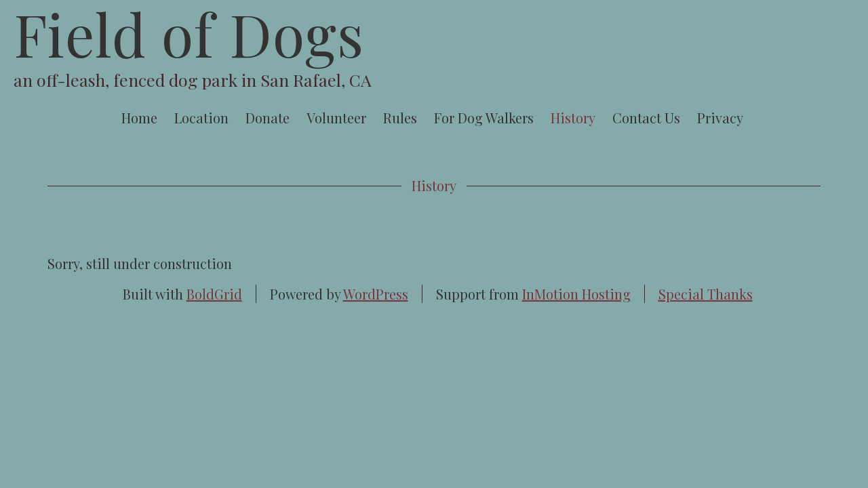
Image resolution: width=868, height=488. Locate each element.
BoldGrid (214, 294)
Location (201, 118)
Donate (268, 118)
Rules (400, 118)
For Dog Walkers (484, 118)
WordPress (376, 294)
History (573, 118)
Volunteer (336, 118)
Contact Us (646, 118)
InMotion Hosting (576, 294)
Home (139, 118)
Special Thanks (706, 294)
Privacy (720, 118)
